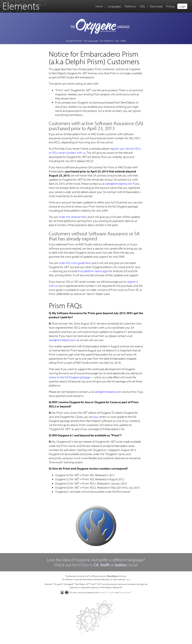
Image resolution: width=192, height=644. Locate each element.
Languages (114, 6)
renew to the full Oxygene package (69, 377)
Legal (128, 579)
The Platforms (107, 41)
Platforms (130, 6)
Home (99, 6)
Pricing (170, 6)
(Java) (126, 565)
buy (96, 417)
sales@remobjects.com (119, 184)
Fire (117, 41)
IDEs (142, 6)
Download (156, 6)
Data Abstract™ (125, 592)
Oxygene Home (74, 41)
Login (182, 6)
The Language (91, 41)
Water (123, 41)
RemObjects (85, 565)
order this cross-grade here (75, 263)
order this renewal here (73, 217)
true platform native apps (93, 271)
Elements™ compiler (107, 592)
